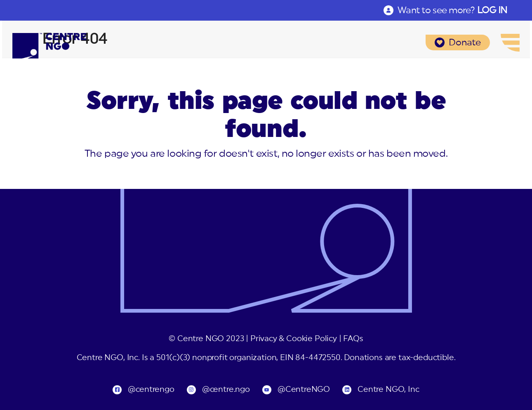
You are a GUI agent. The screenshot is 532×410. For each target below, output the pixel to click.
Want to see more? (452, 10)
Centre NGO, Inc (388, 390)
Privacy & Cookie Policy (294, 339)
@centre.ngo (226, 390)
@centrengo (151, 390)
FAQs (353, 339)
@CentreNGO (304, 390)
